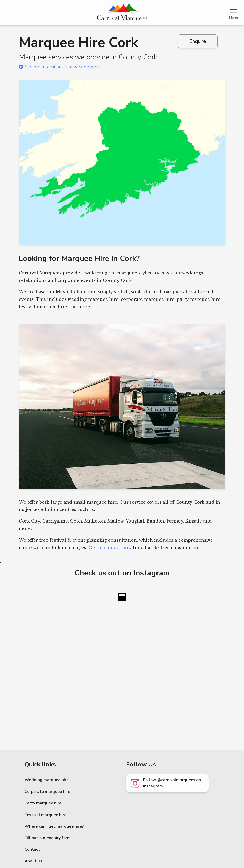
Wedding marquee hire (47, 780)
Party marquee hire (43, 803)
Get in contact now (110, 548)
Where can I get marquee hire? (54, 826)
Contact (32, 849)
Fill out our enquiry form (48, 838)
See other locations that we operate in (60, 67)
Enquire (198, 41)
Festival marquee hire (45, 815)
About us (33, 861)
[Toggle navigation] (233, 13)
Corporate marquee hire (47, 792)
